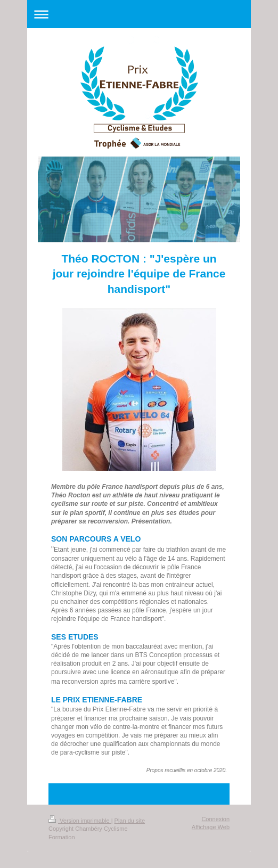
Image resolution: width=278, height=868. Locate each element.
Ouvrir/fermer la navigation (139, 14)
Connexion (215, 819)
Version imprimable (80, 821)
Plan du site (130, 821)
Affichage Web (211, 827)
